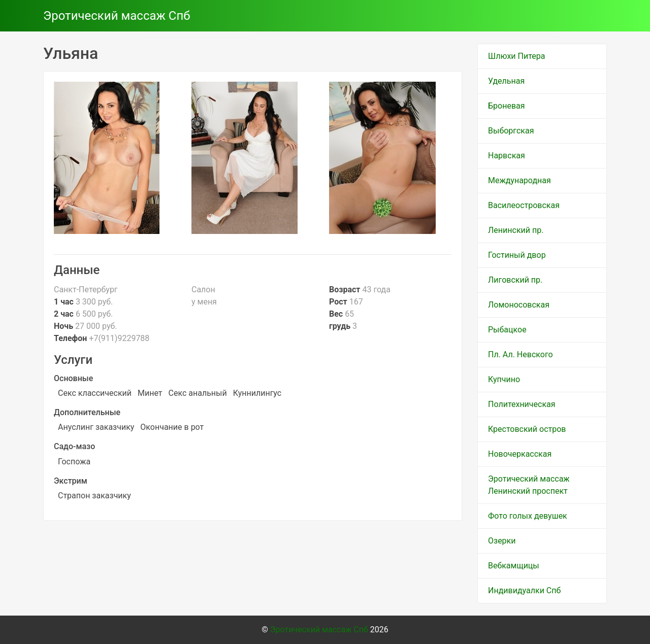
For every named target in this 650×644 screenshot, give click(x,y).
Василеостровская (524, 205)
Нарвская (507, 156)
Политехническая (522, 404)
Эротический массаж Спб (117, 16)
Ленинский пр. (516, 230)
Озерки (502, 541)
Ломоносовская (519, 305)
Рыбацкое (507, 330)
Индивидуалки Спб (524, 590)
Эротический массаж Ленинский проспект (529, 485)
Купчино (504, 379)
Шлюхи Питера (516, 56)
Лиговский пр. (515, 280)
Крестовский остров (527, 429)
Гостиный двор (517, 255)
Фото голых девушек (528, 516)
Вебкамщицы (514, 566)
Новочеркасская (520, 454)
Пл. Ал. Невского (521, 354)
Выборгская (511, 131)
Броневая (507, 106)
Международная (519, 180)
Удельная (506, 81)
